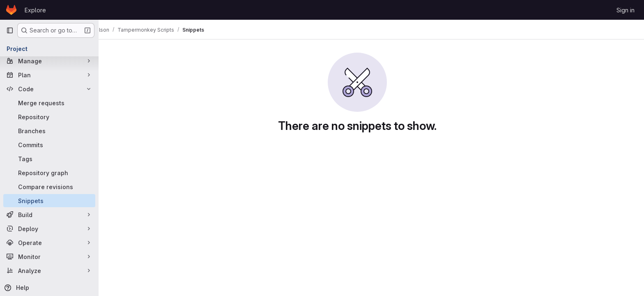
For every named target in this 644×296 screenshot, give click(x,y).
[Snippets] (49, 201)
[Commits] (49, 145)
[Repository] (49, 117)
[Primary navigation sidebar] (10, 30)
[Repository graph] (49, 173)
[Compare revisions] (49, 187)
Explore (35, 10)
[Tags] (49, 159)
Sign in (626, 10)
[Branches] (49, 131)
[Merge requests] (49, 103)
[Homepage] (11, 10)
